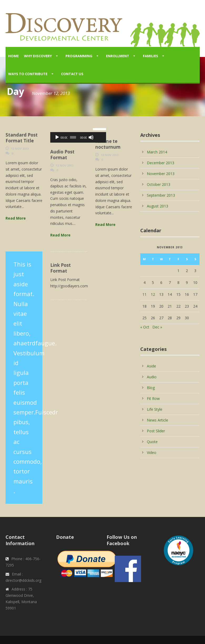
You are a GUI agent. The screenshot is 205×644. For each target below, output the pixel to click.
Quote (152, 442)
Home (13, 56)
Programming (79, 56)
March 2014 (157, 152)
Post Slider (156, 431)
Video (152, 452)
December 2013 (161, 163)
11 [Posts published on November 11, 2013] (144, 294)
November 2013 (161, 174)
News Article (157, 420)
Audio (152, 377)
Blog (151, 388)
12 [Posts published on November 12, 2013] (153, 294)
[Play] (57, 137)
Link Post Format (61, 268)
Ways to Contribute (28, 74)
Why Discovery (38, 56)
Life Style (155, 409)
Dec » (157, 327)
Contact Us (72, 74)
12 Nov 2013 (20, 149)
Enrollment (118, 56)
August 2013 (157, 206)
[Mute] (80, 137)
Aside (151, 366)
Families (151, 56)
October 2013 (159, 184)
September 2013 (161, 195)
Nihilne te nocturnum (108, 144)
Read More (16, 218)
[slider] (66, 137)
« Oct (145, 327)
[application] (69, 137)
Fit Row (153, 398)
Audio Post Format (62, 155)
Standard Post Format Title (22, 138)
